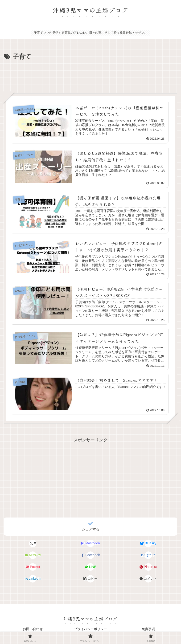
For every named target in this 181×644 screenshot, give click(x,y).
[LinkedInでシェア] (33, 579)
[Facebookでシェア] (90, 555)
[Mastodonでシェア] (90, 543)
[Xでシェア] (33, 543)
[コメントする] (148, 579)
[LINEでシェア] (90, 567)
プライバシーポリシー (90, 629)
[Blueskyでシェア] (148, 543)
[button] (90, 579)
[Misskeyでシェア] (33, 555)
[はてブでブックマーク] (148, 555)
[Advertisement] (90, 75)
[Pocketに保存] (33, 567)
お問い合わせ (33, 629)
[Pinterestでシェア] (148, 567)
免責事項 (148, 629)
